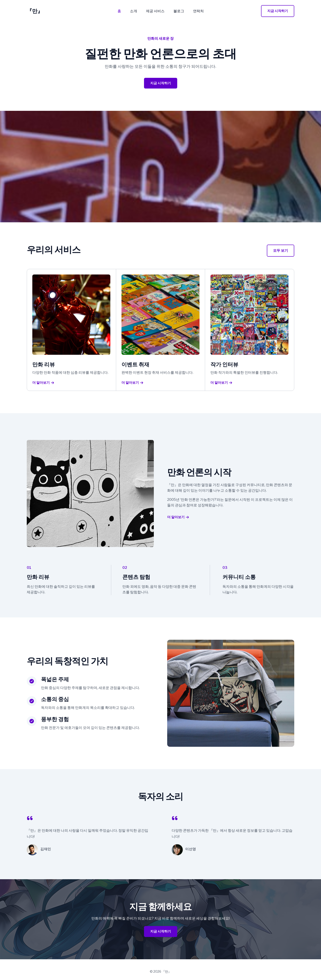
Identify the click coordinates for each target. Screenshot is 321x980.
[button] (278, 11)
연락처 (195, 11)
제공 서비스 (155, 11)
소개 (135, 11)
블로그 (177, 11)
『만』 (35, 11)
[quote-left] (30, 819)
